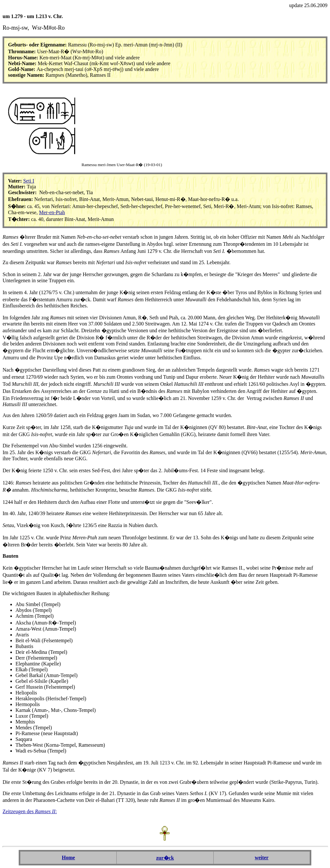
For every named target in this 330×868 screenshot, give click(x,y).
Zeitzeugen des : (30, 811)
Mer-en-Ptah (52, 212)
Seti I (29, 181)
